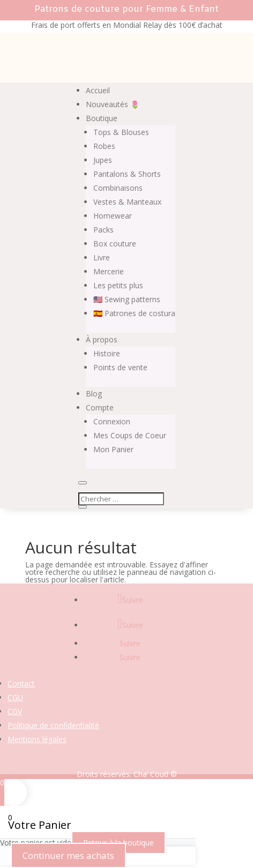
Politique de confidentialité (53, 725)
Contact (21, 683)
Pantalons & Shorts (127, 174)
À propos (102, 339)
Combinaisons (118, 188)
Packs (103, 230)
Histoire (107, 353)
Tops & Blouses (121, 132)
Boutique (102, 118)
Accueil (98, 90)
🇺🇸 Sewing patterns (127, 299)
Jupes (103, 160)
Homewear (113, 216)
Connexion (112, 421)
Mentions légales (37, 739)
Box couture (115, 244)
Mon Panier (113, 449)
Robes (104, 146)
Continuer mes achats (68, 855)
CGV (15, 711)
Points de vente (120, 367)
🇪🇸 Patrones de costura (134, 313)
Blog (94, 394)
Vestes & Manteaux (127, 202)
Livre (102, 257)
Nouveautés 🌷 (113, 104)
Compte (100, 407)
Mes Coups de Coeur (130, 435)
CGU (15, 697)
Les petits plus (118, 285)
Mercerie (109, 271)
